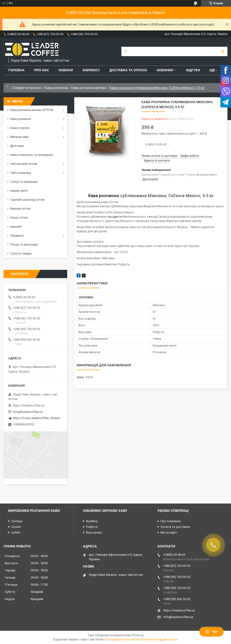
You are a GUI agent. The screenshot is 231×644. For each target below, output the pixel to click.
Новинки (165, 70)
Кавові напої (19, 191)
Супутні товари (21, 253)
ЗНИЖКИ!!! (91, 70)
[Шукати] (223, 51)
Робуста (92, 527)
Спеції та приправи (24, 182)
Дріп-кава (17, 146)
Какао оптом (19, 218)
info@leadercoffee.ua (28, 412)
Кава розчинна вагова (89, 88)
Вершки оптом (20, 209)
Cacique (17, 521)
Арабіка (92, 521)
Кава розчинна (56, 88)
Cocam (16, 527)
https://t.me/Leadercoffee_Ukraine (37, 418)
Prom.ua (138, 635)
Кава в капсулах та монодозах (32, 155)
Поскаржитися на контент (123, 640)
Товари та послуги (27, 88)
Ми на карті (169, 532)
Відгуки (193, 70)
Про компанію (171, 521)
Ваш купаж (94, 532)
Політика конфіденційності (160, 640)
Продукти (17, 235)
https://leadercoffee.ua (29, 405)
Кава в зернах (20, 128)
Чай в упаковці (21, 173)
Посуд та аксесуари (24, 244)
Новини (66, 70)
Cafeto (16, 532)
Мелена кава (19, 137)
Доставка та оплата (128, 70)
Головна (16, 70)
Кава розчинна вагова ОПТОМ (32, 110)
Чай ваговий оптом (24, 164)
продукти (115, 217)
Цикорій (16, 227)
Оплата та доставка (175, 527)
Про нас (41, 70)
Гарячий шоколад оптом (27, 200)
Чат (211, 632)
